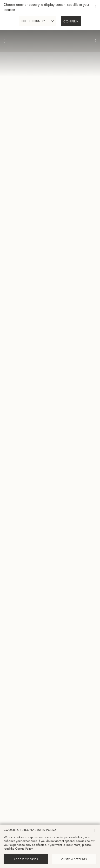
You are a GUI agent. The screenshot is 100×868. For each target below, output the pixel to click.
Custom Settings (74, 859)
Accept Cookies (26, 859)
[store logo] (50, 41)
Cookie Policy (24, 848)
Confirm (71, 21)
